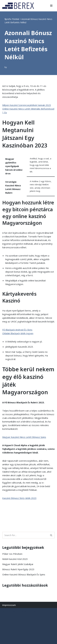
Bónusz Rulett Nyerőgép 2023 (18, 569)
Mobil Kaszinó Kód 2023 (15, 559)
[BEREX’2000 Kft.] (19, 6)
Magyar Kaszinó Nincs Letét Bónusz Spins (24, 437)
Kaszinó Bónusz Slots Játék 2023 (19, 498)
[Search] (25, 535)
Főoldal (15, 19)
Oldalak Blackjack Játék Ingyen (18, 333)
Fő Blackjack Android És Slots (17, 330)
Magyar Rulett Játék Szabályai (18, 564)
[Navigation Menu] (51, 6)
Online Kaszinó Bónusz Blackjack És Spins (24, 574)
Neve (5, 611)
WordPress (30, 611)
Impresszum (9, 605)
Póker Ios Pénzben (12, 554)
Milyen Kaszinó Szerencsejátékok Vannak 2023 (27, 105)
